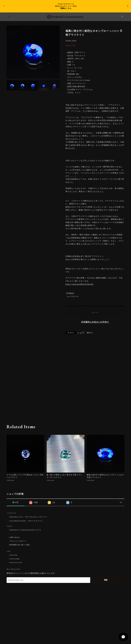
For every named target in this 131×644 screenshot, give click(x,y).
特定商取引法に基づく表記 (20, 545)
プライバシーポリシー (18, 541)
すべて (16, 502)
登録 (106, 580)
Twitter (13, 555)
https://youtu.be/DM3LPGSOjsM (79, 284)
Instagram (15, 559)
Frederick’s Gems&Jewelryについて (25, 530)
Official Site (16, 563)
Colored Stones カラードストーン (26, 521)
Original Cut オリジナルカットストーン (28, 517)
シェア (81, 333)
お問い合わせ (15, 537)
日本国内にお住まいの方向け (95, 322)
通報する (90, 333)
